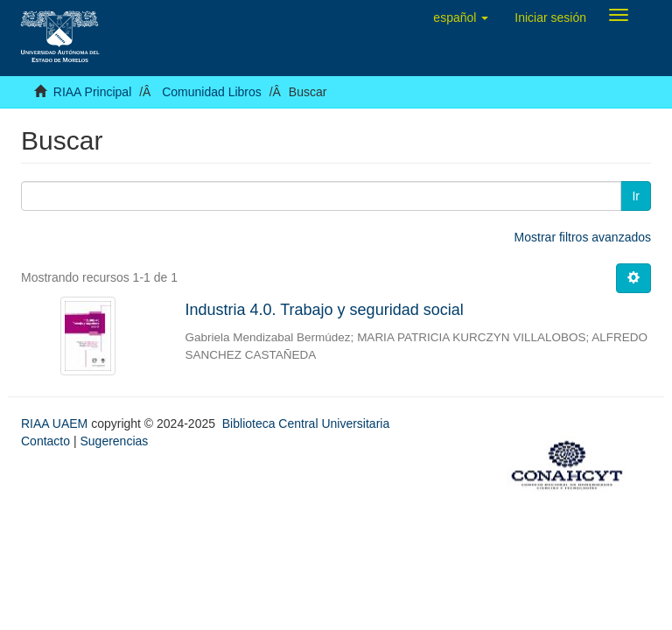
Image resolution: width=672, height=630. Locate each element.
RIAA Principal (92, 92)
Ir (636, 196)
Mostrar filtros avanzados (583, 237)
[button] (461, 17)
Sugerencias (114, 441)
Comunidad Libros (212, 92)
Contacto (45, 441)
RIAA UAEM (56, 423)
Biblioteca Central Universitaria (306, 423)
